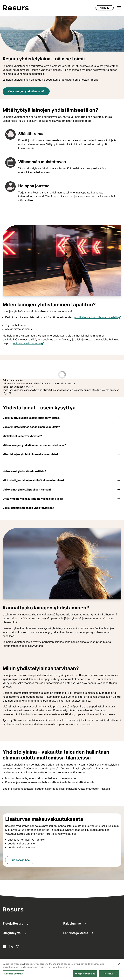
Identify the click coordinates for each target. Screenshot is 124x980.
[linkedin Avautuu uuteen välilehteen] (11, 947)
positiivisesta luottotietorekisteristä (97, 317)
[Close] (119, 968)
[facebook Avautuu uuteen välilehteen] (5, 947)
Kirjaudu (105, 8)
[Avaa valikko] (119, 8)
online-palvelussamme (28, 343)
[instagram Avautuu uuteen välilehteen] (18, 947)
